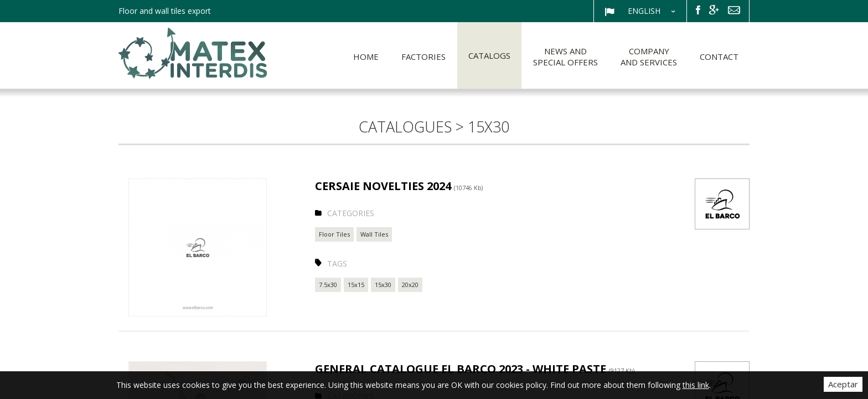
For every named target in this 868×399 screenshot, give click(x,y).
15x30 (383, 285)
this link (696, 385)
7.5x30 (328, 285)
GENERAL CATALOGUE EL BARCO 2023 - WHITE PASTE (475, 369)
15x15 (356, 285)
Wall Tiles (374, 234)
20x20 (410, 285)
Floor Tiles (334, 234)
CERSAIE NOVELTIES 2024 (399, 186)
